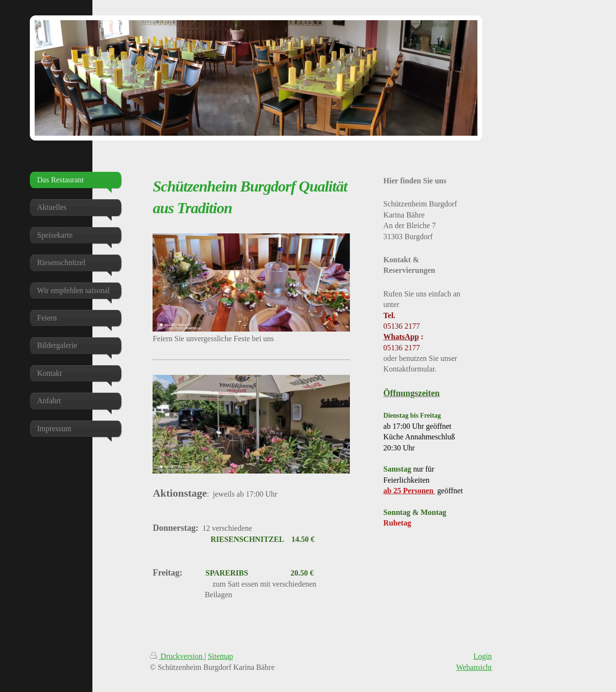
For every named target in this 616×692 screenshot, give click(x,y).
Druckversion (177, 656)
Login (483, 656)
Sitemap (220, 656)
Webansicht (474, 667)
